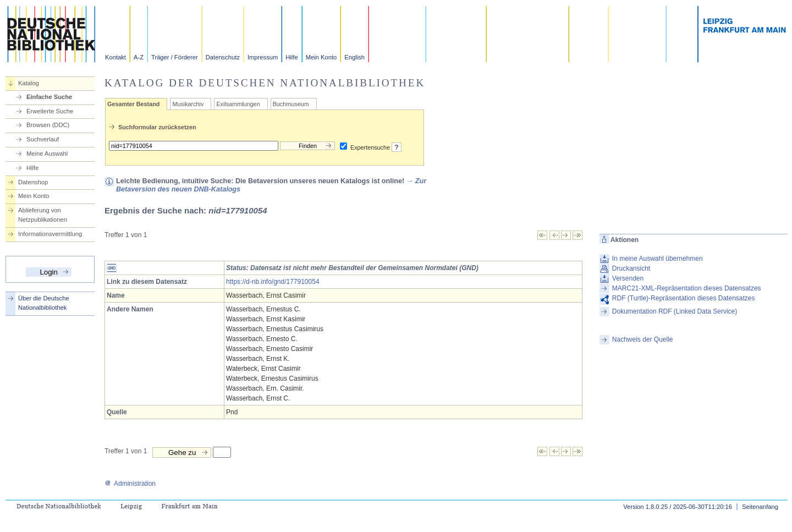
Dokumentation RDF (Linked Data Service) (675, 311)
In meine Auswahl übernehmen (658, 259)
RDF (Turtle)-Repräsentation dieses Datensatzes (684, 298)
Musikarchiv (188, 104)
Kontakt (116, 57)
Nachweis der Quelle (643, 339)
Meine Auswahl (47, 153)
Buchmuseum (291, 104)
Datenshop (33, 182)
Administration (130, 484)
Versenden (628, 278)
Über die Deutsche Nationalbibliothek (44, 303)
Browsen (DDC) (48, 125)
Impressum (263, 57)
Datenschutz (223, 57)
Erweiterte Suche (50, 111)
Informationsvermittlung (50, 234)
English (354, 57)
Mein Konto (321, 57)
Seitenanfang (760, 507)
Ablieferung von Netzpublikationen (43, 215)
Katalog (29, 83)
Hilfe (291, 57)
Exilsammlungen (238, 104)
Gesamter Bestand (133, 104)
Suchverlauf (43, 139)
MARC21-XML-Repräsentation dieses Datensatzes (687, 288)
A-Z (139, 57)
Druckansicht (631, 268)
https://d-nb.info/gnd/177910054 (273, 282)
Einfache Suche (49, 97)
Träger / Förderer (175, 57)
